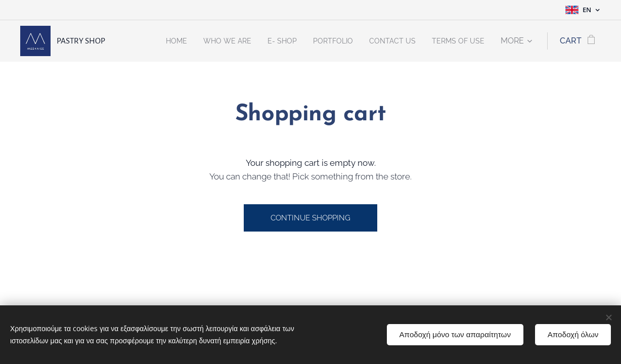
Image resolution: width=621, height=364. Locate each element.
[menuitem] (153, 41)
